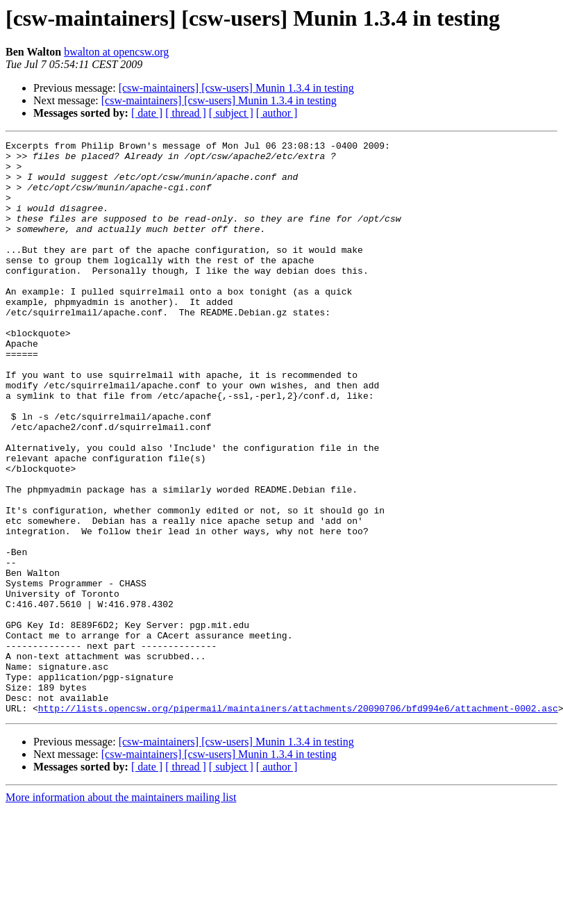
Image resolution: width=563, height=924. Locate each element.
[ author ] (277, 113)
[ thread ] (186, 113)
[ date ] (147, 113)
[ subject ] (231, 113)
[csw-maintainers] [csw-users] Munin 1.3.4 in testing (236, 88)
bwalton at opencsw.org (116, 52)
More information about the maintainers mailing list (121, 912)
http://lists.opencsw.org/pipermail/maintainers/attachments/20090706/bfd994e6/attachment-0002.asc (298, 823)
